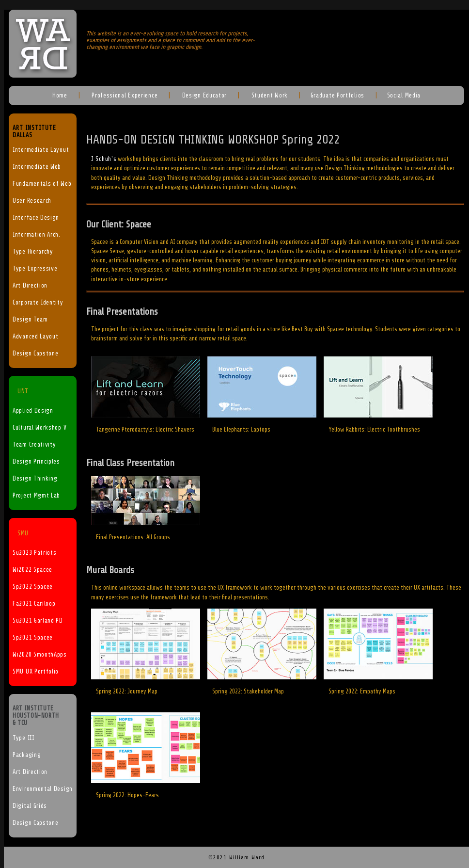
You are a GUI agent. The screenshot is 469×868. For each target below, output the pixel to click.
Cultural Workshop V (39, 428)
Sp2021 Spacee (33, 638)
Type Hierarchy (33, 252)
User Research (32, 201)
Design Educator (203, 96)
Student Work (269, 96)
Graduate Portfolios (337, 96)
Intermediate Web (37, 167)
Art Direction (30, 286)
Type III (23, 738)
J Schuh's (104, 159)
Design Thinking (35, 479)
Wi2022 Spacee (32, 570)
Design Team (30, 320)
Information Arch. (37, 235)
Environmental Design (43, 789)
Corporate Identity (38, 303)
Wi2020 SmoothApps (40, 655)
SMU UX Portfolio (36, 672)
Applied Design (33, 411)
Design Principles (36, 462)
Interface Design (36, 218)
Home (60, 96)
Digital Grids (30, 806)
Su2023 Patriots (35, 553)
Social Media (404, 96)
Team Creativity (34, 445)
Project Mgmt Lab (36, 496)
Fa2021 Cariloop (34, 604)
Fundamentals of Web (42, 184)
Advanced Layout (36, 337)
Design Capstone (36, 354)
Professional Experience (124, 96)
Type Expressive (35, 269)
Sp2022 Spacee (33, 587)
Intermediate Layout (41, 150)
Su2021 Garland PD (38, 621)
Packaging (27, 755)
